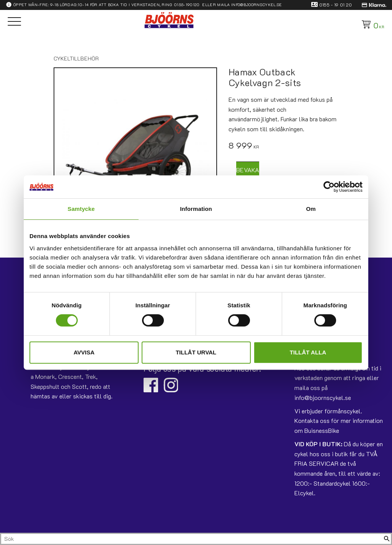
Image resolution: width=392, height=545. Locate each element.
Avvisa (84, 352)
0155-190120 (187, 5)
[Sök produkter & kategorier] (192, 539)
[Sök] (387, 539)
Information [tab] (196, 209)
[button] (14, 22)
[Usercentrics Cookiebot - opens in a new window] (329, 187)
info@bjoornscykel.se (256, 5)
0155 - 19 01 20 (336, 5)
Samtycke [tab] (81, 209)
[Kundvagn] (372, 24)
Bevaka (248, 170)
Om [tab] (311, 209)
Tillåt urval (196, 352)
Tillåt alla (308, 352)
